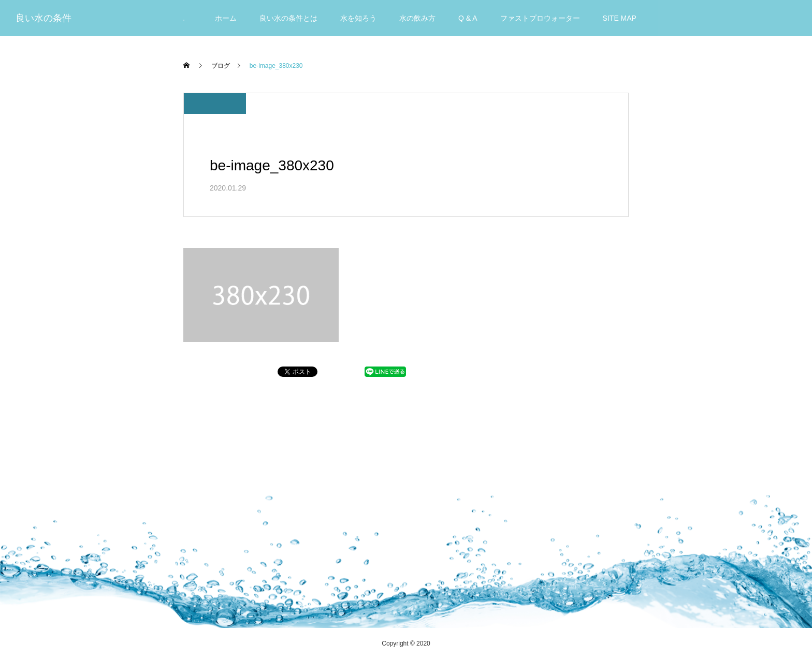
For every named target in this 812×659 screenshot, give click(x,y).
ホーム (226, 18)
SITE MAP (620, 18)
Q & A (468, 18)
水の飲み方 (417, 18)
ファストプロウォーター (540, 18)
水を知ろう (358, 18)
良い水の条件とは (288, 18)
